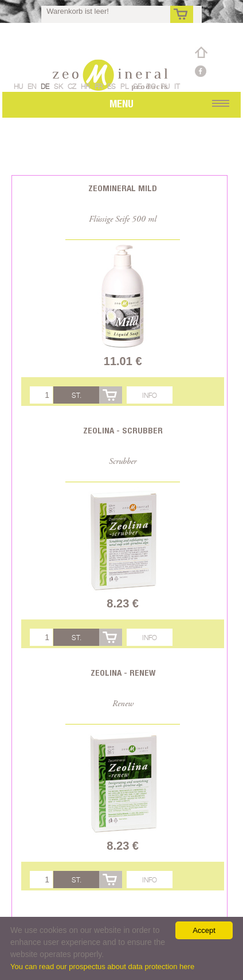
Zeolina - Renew (123, 673)
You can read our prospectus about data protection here (102, 967)
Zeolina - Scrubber (123, 430)
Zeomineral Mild (123, 188)
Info (150, 395)
